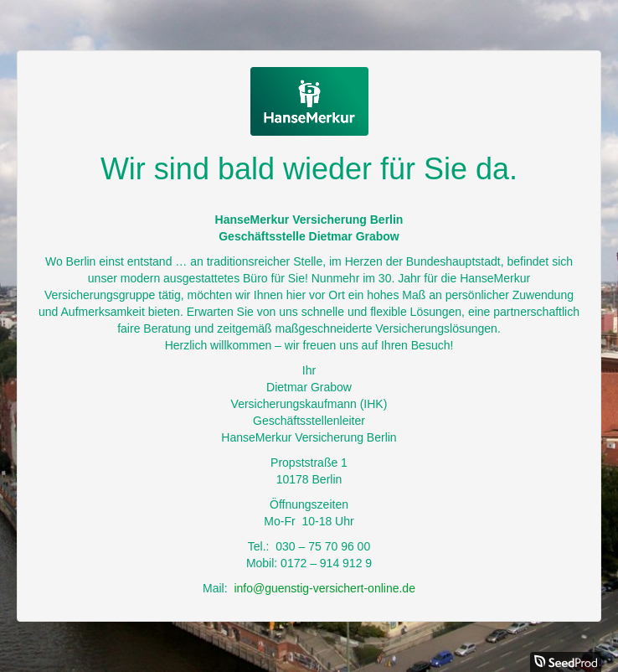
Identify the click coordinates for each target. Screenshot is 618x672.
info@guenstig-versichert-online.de (324, 588)
